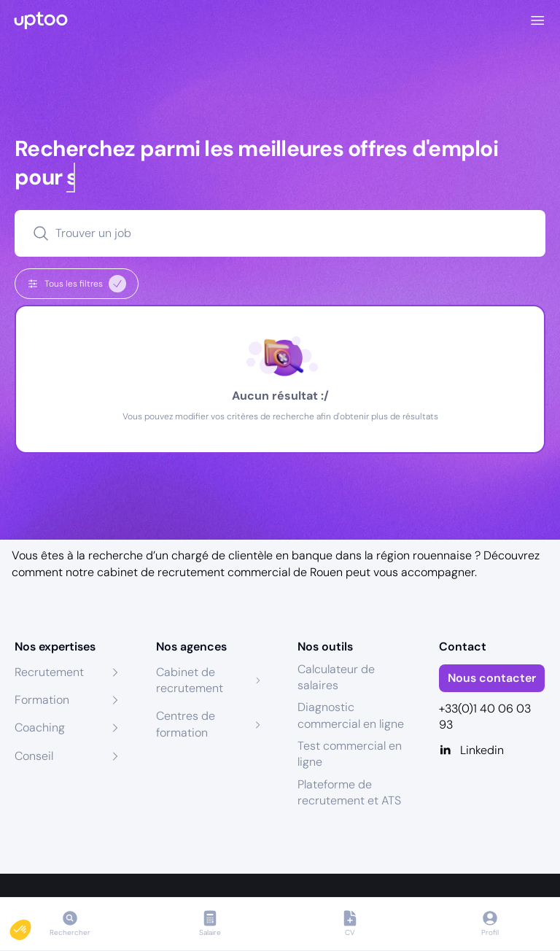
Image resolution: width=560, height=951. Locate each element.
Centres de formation (186, 724)
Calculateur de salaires (336, 677)
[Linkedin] (492, 750)
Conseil (34, 756)
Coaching (40, 727)
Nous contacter (492, 678)
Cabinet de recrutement (190, 680)
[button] (31, 926)
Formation (42, 700)
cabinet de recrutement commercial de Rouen (220, 572)
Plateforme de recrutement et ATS (349, 792)
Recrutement (49, 672)
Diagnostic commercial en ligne (351, 715)
